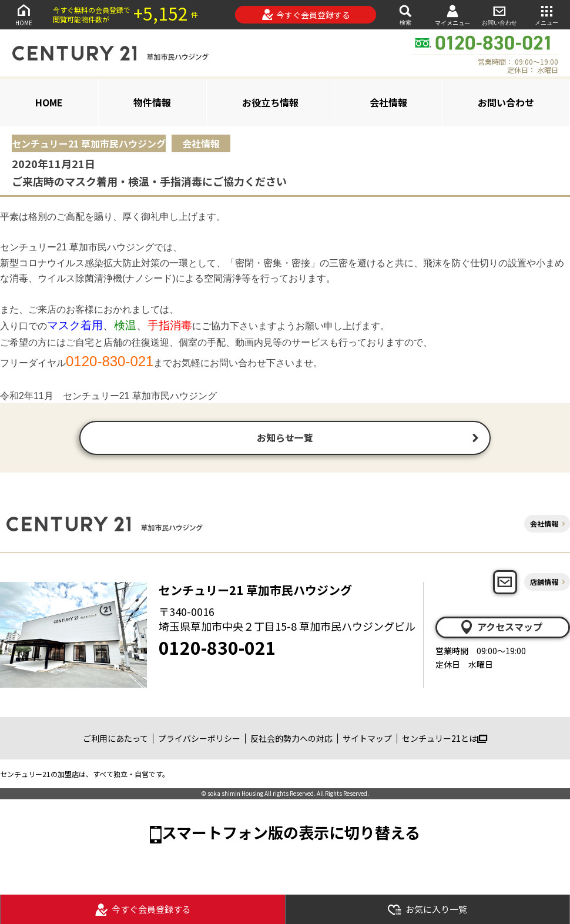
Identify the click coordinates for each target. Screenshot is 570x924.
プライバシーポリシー (199, 739)
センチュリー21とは (445, 739)
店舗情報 (544, 583)
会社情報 (388, 102)
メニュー (546, 14)
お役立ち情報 (270, 102)
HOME (24, 14)
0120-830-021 (217, 649)
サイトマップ (367, 739)
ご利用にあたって (115, 739)
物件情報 (152, 102)
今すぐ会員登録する (306, 15)
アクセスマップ (501, 628)
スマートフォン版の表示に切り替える (291, 834)
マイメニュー (452, 15)
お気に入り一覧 (427, 910)
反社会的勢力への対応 (291, 739)
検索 (405, 14)
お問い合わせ (499, 14)
